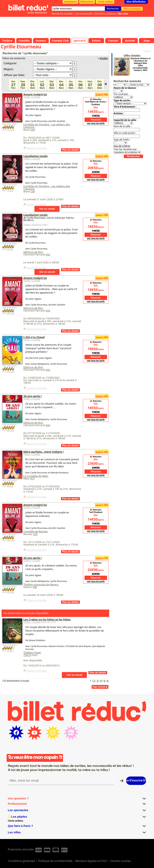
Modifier (104, 58)
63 (48, 255)
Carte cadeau (106, 2)
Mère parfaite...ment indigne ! (44, 452)
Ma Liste (123, 14)
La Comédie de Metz (36, 476)
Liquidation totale (36, 156)
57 (32, 478)
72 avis (10, 191)
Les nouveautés (84, 14)
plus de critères (122, 146)
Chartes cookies (120, 861)
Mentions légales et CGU (91, 861)
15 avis (10, 651)
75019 (27, 655)
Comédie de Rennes (36, 531)
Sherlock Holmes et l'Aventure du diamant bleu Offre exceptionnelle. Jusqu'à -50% (140, 64)
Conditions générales (21, 861)
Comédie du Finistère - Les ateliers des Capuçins (47, 126)
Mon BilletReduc (136, 2)
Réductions (87, 2)
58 (35, 587)
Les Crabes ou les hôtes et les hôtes (47, 619)
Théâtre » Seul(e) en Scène (36, 225)
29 (33, 130)
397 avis (10, 130)
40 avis (10, 486)
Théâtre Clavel (32, 652)
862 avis (10, 430)
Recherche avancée (62, 14)
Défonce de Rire (33, 252)
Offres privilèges (132, 9)
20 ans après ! (33, 396)
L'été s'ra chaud (34, 337)
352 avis (10, 372)
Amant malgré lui (35, 94)
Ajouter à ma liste (36, 148)
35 (35, 534)
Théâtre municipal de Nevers (41, 584)
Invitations (70, 2)
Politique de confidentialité (55, 861)
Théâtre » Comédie (32, 97)
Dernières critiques (105, 14)
